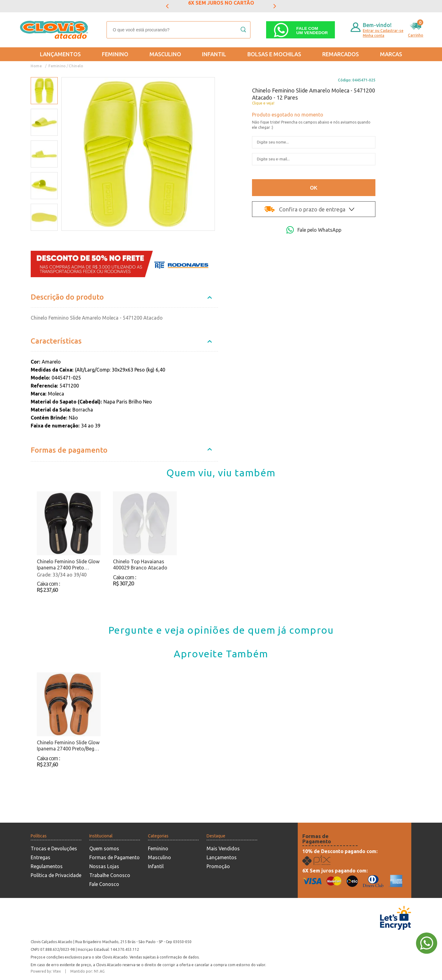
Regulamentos (47, 866)
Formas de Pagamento (114, 857)
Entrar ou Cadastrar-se (383, 31)
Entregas (41, 857)
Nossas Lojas (104, 866)
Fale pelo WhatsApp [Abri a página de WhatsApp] (314, 230)
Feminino (115, 54)
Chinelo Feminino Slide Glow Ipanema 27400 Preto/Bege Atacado (68, 746)
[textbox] (178, 30)
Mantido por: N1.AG (87, 971)
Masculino (165, 54)
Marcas (391, 54)
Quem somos (104, 848)
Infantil (214, 54)
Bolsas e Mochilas (274, 54)
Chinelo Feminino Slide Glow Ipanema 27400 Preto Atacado (68, 565)
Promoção (218, 866)
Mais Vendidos (223, 848)
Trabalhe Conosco (110, 875)
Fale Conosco (104, 884)
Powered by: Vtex (46, 971)
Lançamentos (60, 54)
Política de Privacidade (56, 875)
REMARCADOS (341, 54)
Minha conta (374, 35)
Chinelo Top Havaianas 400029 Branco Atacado (140, 565)
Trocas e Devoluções (54, 848)
